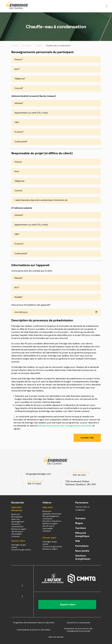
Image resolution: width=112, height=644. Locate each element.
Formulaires (26, 46)
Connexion (16, 536)
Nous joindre (82, 551)
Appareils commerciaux (52, 514)
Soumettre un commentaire (78, 623)
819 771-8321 (36, 483)
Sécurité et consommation (17, 525)
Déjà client (48, 507)
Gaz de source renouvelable (17, 533)
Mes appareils (17, 517)
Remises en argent (19, 529)
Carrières (81, 528)
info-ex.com (81, 474)
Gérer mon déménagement (18, 520)
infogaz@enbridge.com (36, 474)
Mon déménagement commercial (51, 517)
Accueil (14, 46)
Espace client (67, 604)
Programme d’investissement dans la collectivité (34, 623)
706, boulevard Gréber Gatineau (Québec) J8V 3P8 (80, 483)
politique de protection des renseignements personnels (65, 426)
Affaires (39, 46)
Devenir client (18, 541)
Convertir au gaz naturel (21, 550)
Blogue (79, 523)
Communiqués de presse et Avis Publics (34, 630)
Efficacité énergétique (82, 534)
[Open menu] (107, 6)
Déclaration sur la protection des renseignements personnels (78, 630)
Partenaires (82, 503)
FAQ (78, 541)
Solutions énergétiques (83, 557)
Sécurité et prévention (52, 521)
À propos (80, 518)
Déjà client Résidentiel (17, 509)
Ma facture (16, 514)
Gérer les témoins (56, 637)
